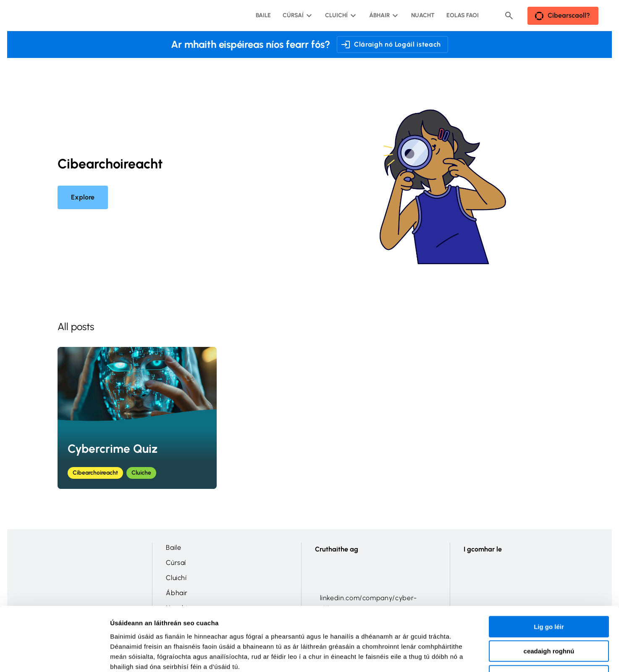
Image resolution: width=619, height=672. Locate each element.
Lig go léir (549, 569)
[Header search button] (509, 16)
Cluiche (141, 473)
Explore (83, 197)
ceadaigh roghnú (549, 594)
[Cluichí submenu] (340, 16)
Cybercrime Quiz (113, 449)
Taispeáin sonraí (462, 655)
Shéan (549, 618)
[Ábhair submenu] (383, 16)
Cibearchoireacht (95, 473)
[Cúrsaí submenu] (296, 16)
